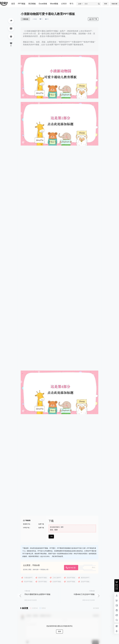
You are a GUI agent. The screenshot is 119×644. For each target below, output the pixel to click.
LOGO (64, 4)
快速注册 (114, 4)
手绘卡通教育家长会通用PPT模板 (37, 594)
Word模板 (54, 4)
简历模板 (32, 4)
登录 (106, 4)
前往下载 (93, 19)
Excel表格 (43, 4)
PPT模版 (22, 4)
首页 (13, 4)
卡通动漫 (25, 19)
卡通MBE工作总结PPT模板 (84, 594)
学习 (71, 4)
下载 (51, 536)
